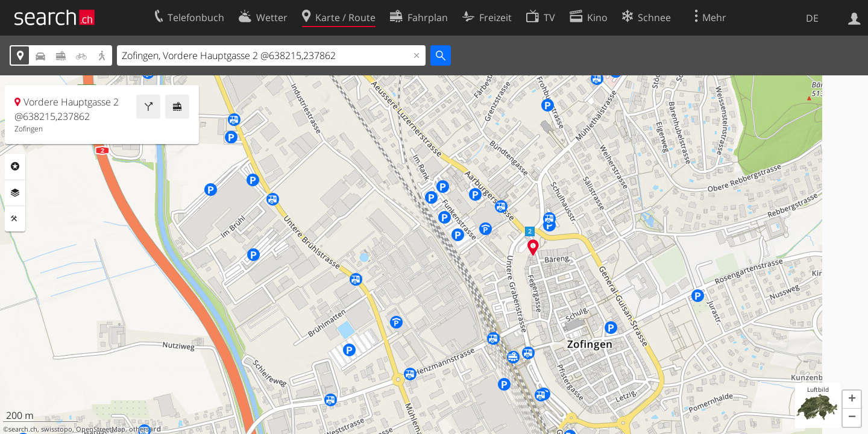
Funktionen (15, 219)
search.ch (23, 429)
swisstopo (57, 429)
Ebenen (15, 193)
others (139, 429)
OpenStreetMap (101, 429)
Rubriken (15, 166)
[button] (852, 400)
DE (812, 18)
